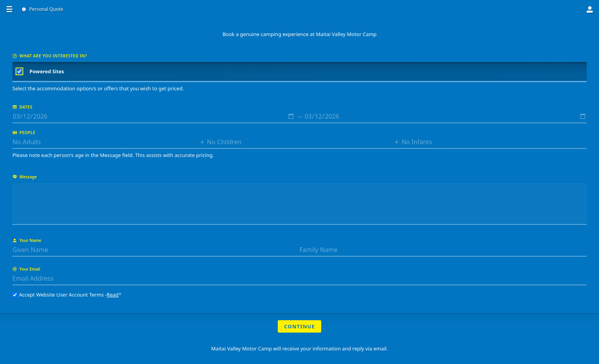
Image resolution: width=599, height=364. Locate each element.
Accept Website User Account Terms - (67, 295)
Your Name (27, 240)
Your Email (26, 269)
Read (113, 295)
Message (25, 177)
